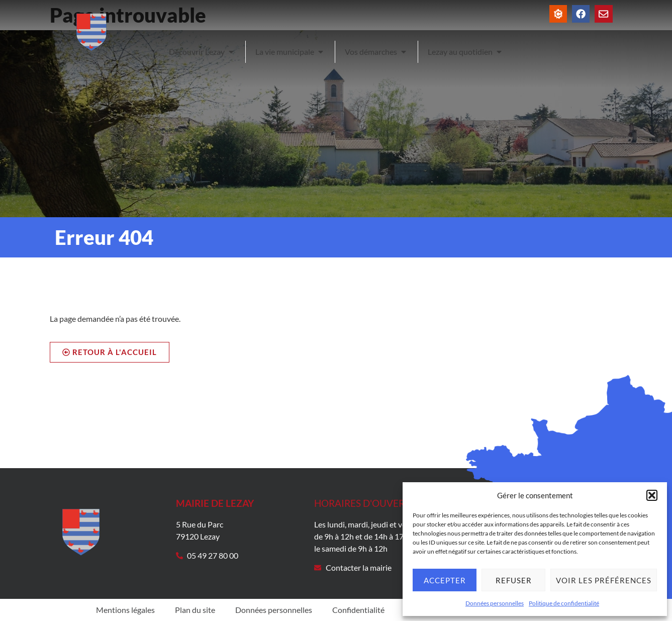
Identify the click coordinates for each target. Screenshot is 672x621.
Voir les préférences (604, 580)
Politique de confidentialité (564, 603)
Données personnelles (495, 603)
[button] (652, 495)
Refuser (514, 580)
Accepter (445, 580)
